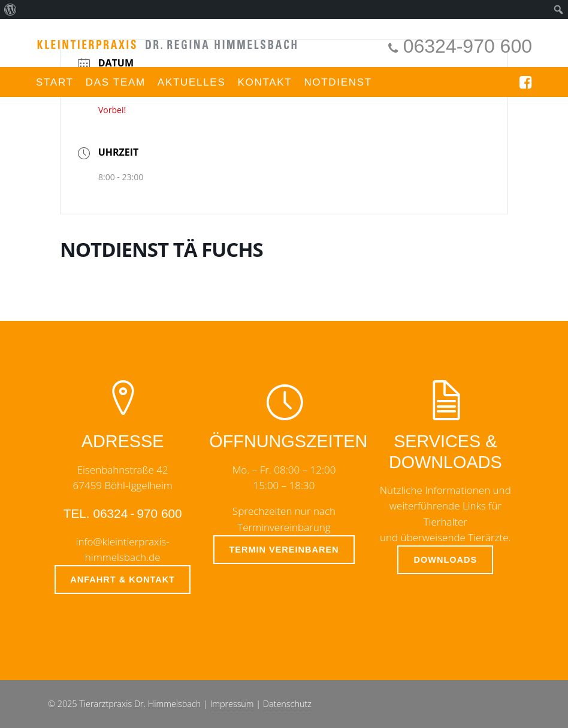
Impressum (232, 704)
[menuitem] (10, 10)
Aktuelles (192, 82)
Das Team (116, 82)
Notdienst (338, 82)
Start (55, 82)
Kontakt (265, 82)
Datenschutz (287, 704)
